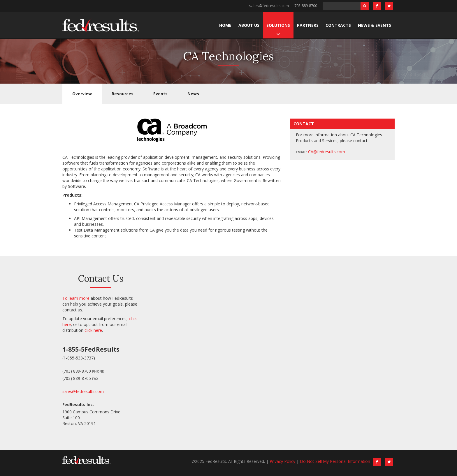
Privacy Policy (282, 461)
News (193, 94)
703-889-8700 (306, 6)
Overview (82, 94)
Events (160, 94)
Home (225, 25)
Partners (308, 25)
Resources (123, 94)
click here (93, 330)
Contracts (338, 25)
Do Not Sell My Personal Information (335, 461)
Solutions (278, 25)
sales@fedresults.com (269, 6)
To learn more (76, 298)
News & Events (375, 25)
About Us (249, 25)
